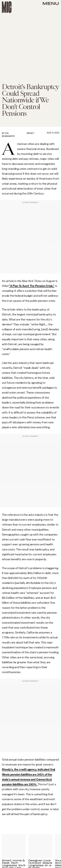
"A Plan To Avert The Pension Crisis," (32, 286)
